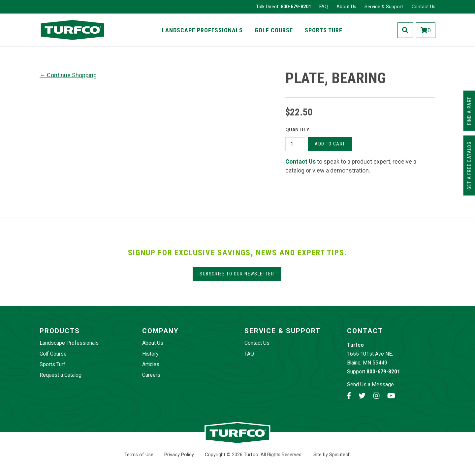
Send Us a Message (370, 384)
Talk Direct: (284, 7)
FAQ (324, 7)
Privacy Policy (179, 455)
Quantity (297, 130)
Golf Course (274, 30)
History (150, 354)
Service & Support (384, 7)
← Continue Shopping (68, 75)
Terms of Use (139, 455)
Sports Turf (324, 30)
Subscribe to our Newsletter (237, 274)
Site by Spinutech (332, 455)
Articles (151, 364)
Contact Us (424, 7)
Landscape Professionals (202, 30)
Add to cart (330, 144)
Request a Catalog (61, 375)
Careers (151, 375)
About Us (346, 7)
